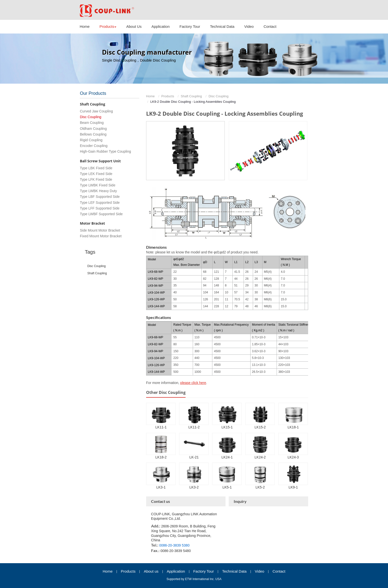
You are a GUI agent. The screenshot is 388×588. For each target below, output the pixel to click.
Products (168, 96)
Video (249, 26)
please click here (193, 383)
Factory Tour (190, 26)
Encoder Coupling (94, 146)
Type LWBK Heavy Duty (98, 191)
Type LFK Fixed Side (96, 179)
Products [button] (108, 26)
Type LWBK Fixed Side (98, 185)
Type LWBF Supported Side (101, 214)
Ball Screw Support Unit (100, 161)
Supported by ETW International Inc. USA (194, 579)
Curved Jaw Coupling (96, 111)
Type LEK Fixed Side (96, 174)
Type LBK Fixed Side (96, 168)
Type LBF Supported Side (100, 197)
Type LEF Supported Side (100, 203)
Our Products (93, 93)
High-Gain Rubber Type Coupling (105, 151)
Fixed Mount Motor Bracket (101, 236)
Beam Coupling (92, 123)
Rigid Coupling (91, 140)
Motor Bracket (92, 223)
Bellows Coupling (93, 134)
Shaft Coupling (191, 96)
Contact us (161, 501)
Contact (270, 26)
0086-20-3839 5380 (174, 545)
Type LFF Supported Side (100, 208)
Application (160, 26)
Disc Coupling (219, 96)
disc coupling (97, 266)
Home (85, 26)
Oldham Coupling (93, 129)
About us (151, 571)
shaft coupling (97, 273)
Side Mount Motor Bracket (100, 230)
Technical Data (222, 26)
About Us (134, 26)
